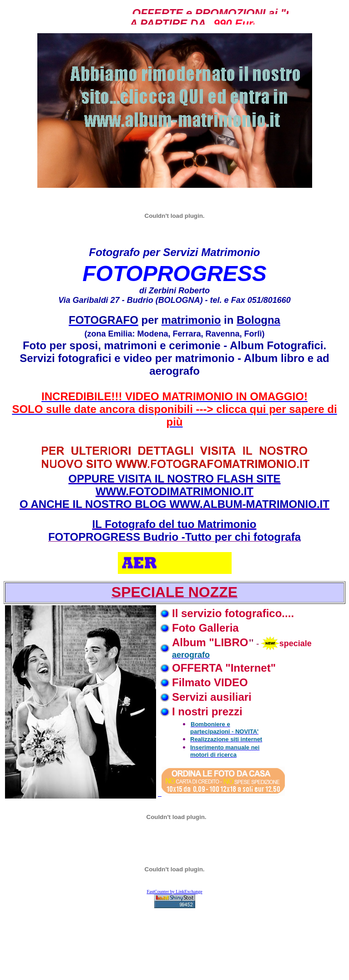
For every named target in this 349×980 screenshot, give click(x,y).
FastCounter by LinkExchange (174, 892)
